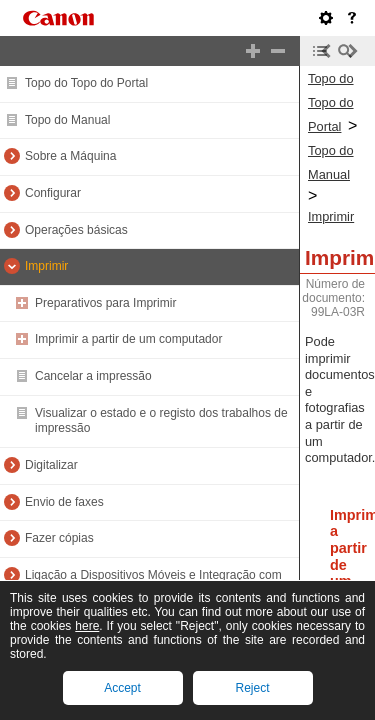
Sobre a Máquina (70, 156)
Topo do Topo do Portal (86, 83)
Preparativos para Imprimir (105, 303)
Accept (122, 688)
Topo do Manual (67, 120)
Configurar (53, 193)
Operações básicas (76, 230)
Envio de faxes (64, 502)
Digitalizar (51, 465)
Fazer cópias (59, 538)
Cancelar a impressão (93, 376)
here (87, 626)
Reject (252, 688)
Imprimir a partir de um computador (128, 339)
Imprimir (46, 266)
